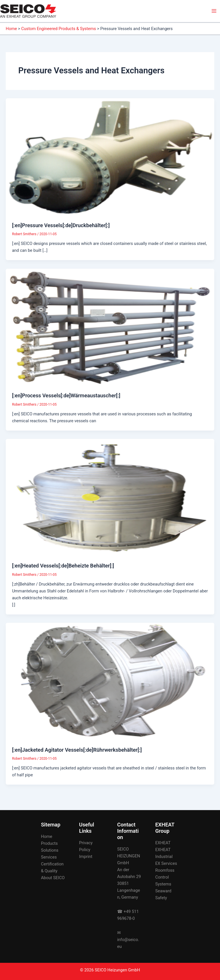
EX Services (166, 863)
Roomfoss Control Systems (165, 877)
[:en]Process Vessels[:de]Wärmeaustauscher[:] (66, 395)
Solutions (50, 850)
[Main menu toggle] (214, 11)
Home (47, 836)
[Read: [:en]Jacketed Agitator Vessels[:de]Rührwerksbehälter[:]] (110, 681)
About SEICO (53, 878)
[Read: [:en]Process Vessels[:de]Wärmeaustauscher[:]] (110, 327)
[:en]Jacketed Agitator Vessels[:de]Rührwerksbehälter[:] (77, 750)
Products (49, 843)
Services (49, 857)
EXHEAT (163, 843)
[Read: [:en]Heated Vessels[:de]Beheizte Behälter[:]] (110, 497)
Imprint (86, 857)
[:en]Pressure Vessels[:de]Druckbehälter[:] (61, 225)
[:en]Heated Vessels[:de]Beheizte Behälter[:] (63, 566)
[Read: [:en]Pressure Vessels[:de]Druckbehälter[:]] (110, 157)
